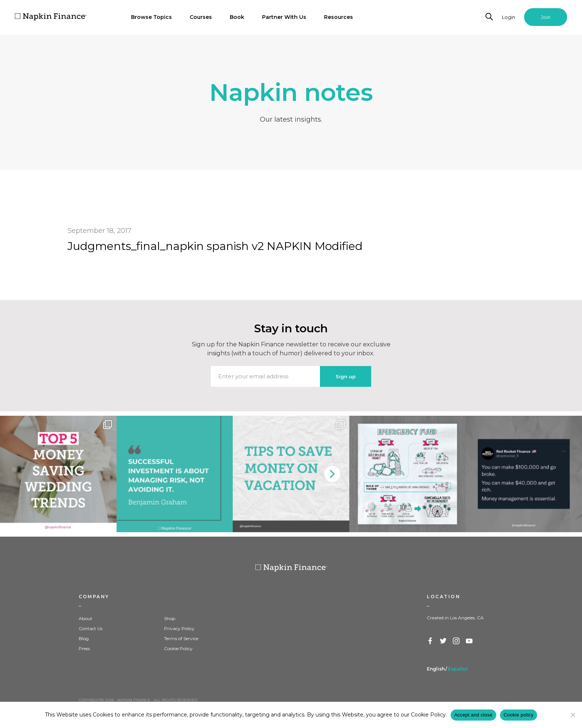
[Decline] (573, 715)
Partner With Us (284, 17)
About (86, 618)
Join (546, 17)
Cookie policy (519, 715)
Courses (201, 17)
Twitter (444, 641)
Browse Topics (151, 17)
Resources (339, 17)
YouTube (470, 641)
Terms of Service (181, 638)
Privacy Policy (179, 628)
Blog (84, 638)
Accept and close (473, 715)
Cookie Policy (178, 648)
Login (509, 17)
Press (84, 648)
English (436, 669)
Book (237, 17)
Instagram (457, 641)
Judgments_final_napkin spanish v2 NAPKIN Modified (215, 246)
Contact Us (91, 628)
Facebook (431, 641)
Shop (170, 618)
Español (458, 669)
